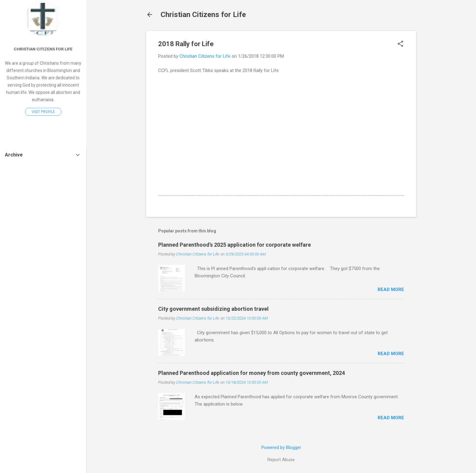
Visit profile (43, 112)
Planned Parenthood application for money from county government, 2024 (252, 373)
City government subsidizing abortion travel (213, 309)
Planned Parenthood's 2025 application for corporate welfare (235, 245)
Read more (391, 290)
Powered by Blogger (281, 447)
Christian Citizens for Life (203, 15)
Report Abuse (281, 460)
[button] (400, 44)
